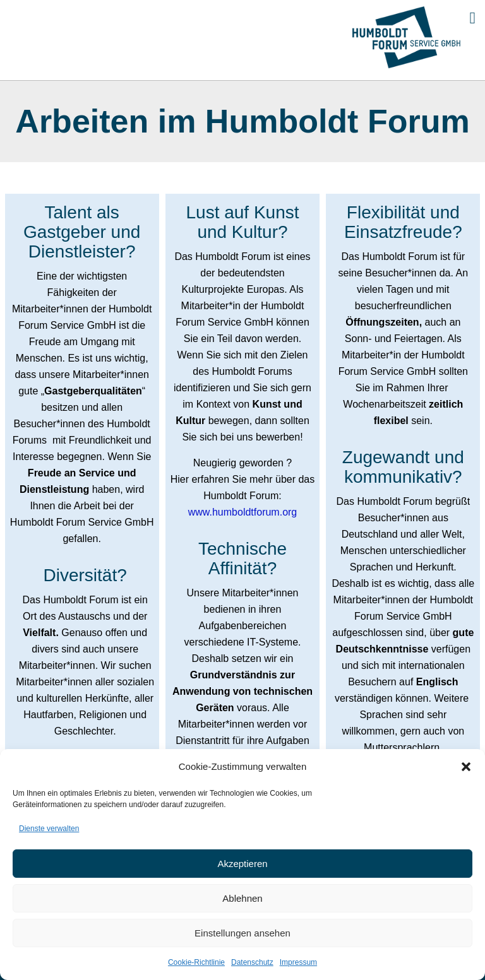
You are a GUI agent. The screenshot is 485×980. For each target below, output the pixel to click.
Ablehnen (242, 898)
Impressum (298, 962)
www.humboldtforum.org (243, 512)
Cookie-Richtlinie (196, 962)
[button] (466, 767)
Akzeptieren (242, 864)
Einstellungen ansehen (242, 933)
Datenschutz (252, 962)
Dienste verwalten (49, 829)
